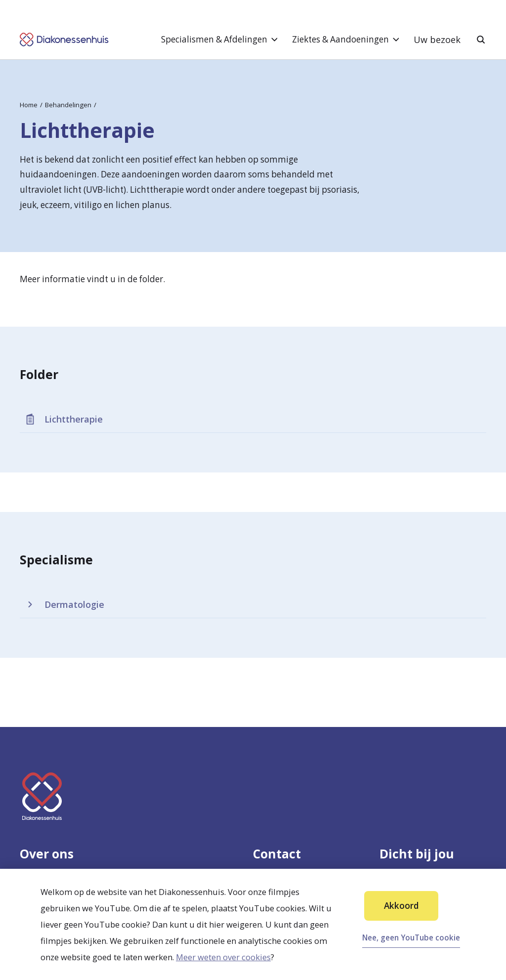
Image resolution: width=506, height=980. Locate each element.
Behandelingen (68, 105)
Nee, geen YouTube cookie (411, 937)
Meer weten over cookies (223, 957)
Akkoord (401, 906)
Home (29, 105)
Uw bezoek (437, 40)
